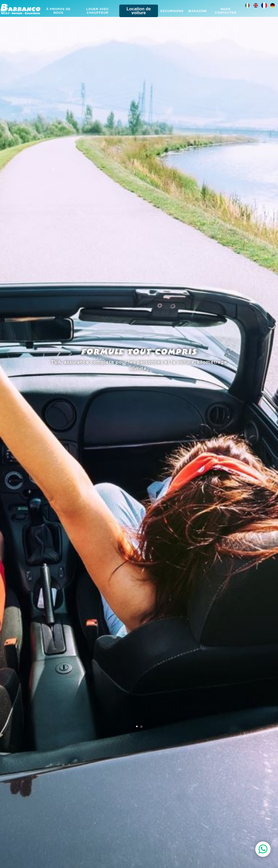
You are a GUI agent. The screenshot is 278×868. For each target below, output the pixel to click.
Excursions (172, 11)
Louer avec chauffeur (98, 11)
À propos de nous (58, 11)
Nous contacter (226, 11)
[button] (274, 474)
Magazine (198, 11)
